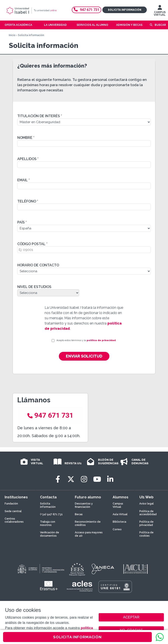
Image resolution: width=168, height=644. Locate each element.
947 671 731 (87, 10)
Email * (24, 180)
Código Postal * (32, 244)
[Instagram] (84, 479)
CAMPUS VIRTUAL (160, 12)
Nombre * (26, 138)
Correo (117, 529)
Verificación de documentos (50, 534)
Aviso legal (147, 504)
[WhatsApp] (160, 637)
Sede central (13, 511)
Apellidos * (28, 159)
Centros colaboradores (14, 520)
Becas (79, 514)
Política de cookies (146, 534)
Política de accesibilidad (148, 513)
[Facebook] (58, 479)
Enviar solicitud (84, 356)
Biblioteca (119, 522)
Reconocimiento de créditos (88, 523)
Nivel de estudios (34, 287)
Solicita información (125, 10)
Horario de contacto (38, 265)
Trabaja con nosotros (48, 523)
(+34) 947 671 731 (51, 514)
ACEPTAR (131, 617)
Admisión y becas (129, 25)
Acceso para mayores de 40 (89, 534)
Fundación (11, 504)
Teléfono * (28, 201)
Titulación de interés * (40, 116)
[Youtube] (97, 479)
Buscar (160, 25)
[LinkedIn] (110, 479)
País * (22, 222)
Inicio (12, 35)
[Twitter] (71, 479)
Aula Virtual (120, 514)
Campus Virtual (118, 505)
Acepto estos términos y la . (86, 340)
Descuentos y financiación (84, 505)
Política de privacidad (146, 523)
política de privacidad (101, 340)
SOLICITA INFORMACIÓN (77, 637)
